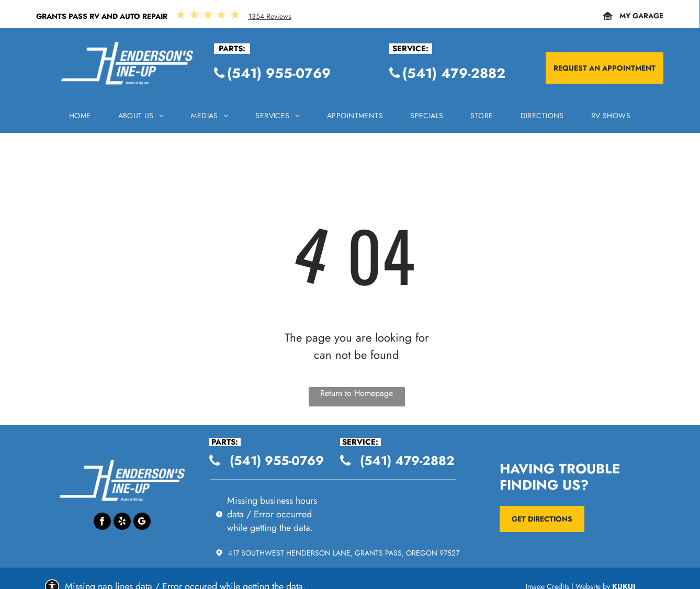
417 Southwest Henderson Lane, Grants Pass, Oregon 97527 (344, 553)
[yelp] (122, 523)
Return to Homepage (357, 393)
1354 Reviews (270, 16)
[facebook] (102, 523)
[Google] (142, 523)
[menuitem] (80, 118)
